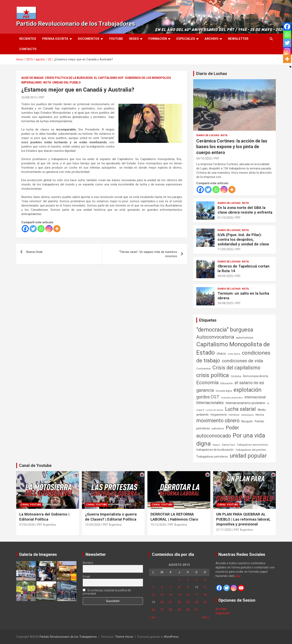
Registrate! (223, 613)
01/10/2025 (225, 218)
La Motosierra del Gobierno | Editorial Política (44, 517)
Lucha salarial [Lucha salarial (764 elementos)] (240, 409)
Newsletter (238, 39)
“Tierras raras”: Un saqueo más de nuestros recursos (148, 254)
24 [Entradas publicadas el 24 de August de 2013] (196, 602)
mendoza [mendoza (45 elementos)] (234, 415)
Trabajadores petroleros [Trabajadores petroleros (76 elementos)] (212, 457)
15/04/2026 (93, 525)
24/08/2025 (225, 303)
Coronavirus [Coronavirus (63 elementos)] (203, 368)
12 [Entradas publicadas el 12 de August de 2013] (153, 595)
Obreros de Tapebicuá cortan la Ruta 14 (244, 269)
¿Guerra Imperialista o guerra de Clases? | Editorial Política (111, 517)
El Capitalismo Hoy (109, 78)
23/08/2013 (29, 97)
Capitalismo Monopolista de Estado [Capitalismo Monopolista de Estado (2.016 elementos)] (233, 348)
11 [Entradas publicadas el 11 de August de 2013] (205, 587)
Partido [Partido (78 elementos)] (259, 421)
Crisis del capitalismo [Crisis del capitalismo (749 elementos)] (236, 368)
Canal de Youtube (35, 465)
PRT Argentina (46, 525)
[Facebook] (25, 229)
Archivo (211, 39)
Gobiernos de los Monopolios (148, 78)
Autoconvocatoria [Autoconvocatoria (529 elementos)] (215, 337)
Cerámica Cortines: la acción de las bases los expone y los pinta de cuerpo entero (232, 147)
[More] (57, 229)
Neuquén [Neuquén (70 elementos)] (247, 421)
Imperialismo (32, 82)
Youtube (116, 39)
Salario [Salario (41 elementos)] (216, 445)
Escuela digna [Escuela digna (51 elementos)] (224, 391)
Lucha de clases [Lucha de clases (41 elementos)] (215, 410)
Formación (158, 39)
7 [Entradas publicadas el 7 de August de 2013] (171, 587)
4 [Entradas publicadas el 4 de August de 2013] (205, 580)
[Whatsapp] (41, 229)
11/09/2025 (225, 249)
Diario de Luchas (212, 74)
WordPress (171, 637)
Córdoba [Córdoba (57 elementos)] (236, 376)
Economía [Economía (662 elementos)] (207, 383)
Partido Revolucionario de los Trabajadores (76, 24)
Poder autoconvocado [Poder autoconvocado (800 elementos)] (218, 432)
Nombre (88, 563)
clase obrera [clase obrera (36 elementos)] (234, 354)
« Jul (152, 617)
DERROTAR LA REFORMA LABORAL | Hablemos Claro (174, 517)
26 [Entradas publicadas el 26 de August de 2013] (153, 610)
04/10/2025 (204, 158)
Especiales (186, 39)
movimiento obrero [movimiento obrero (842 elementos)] (218, 420)
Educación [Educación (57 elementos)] (227, 383)
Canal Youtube (31, 505)
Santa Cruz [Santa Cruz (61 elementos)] (228, 445)
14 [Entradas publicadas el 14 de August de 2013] (171, 595)
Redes (134, 39)
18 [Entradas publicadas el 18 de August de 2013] (205, 595)
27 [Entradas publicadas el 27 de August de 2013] (162, 610)
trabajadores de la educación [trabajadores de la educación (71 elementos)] (215, 450)
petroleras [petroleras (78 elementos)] (203, 428)
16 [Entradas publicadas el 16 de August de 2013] (188, 595)
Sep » (206, 617)
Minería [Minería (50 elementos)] (260, 415)
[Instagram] (49, 229)
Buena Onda (34, 252)
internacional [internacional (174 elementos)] (255, 397)
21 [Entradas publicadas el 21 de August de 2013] (171, 602)
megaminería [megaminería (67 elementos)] (219, 415)
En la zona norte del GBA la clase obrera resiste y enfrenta (245, 210)
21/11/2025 (224, 530)
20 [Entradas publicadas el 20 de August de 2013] (162, 602)
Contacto (28, 49)
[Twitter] (33, 229)
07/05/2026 (27, 525)
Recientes (28, 39)
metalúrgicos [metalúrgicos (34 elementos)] (247, 415)
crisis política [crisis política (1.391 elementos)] (213, 375)
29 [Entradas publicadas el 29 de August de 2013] (179, 610)
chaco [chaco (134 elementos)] (221, 353)
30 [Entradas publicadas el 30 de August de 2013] (188, 610)
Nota (47, 82)
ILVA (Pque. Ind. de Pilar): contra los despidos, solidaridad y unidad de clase (243, 239)
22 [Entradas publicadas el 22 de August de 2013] (179, 602)
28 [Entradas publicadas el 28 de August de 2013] (171, 610)
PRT (42, 97)
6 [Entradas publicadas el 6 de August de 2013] (162, 587)
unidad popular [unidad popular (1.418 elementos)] (248, 456)
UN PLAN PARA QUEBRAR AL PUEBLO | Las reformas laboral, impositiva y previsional (243, 519)
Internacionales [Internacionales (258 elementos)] (210, 403)
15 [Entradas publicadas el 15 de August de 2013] (179, 595)
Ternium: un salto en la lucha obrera (243, 296)
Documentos (89, 39)
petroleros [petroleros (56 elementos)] (218, 428)
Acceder (221, 609)
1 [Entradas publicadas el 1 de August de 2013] (179, 580)
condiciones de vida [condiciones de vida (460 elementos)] (242, 361)
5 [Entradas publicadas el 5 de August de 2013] (153, 587)
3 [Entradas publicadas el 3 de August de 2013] (196, 580)
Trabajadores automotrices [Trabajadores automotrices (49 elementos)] (252, 445)
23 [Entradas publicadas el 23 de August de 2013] (188, 602)
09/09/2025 (225, 276)
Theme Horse (124, 637)
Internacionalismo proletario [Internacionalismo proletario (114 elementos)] (245, 403)
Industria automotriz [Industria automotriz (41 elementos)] (232, 398)
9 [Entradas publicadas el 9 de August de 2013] (188, 587)
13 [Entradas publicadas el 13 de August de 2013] (162, 595)
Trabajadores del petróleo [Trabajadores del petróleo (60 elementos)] (251, 450)
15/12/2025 (158, 525)
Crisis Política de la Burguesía (69, 78)
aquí (238, 576)
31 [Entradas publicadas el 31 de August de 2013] (196, 610)
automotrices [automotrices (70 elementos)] (245, 338)
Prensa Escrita (55, 39)
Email (86, 577)
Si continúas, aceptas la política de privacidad (107, 592)
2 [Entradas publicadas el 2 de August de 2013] (188, 580)
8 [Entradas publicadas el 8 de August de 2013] (179, 587)
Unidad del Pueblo (67, 82)
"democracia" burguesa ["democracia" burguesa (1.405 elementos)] (225, 330)
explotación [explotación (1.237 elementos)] (247, 390)
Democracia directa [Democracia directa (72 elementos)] (255, 376)
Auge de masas (32, 78)
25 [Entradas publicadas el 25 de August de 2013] (205, 602)
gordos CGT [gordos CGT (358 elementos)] (208, 397)
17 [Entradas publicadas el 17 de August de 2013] (196, 595)
